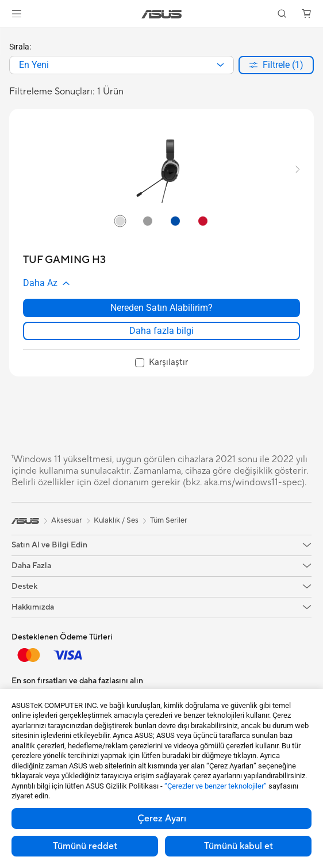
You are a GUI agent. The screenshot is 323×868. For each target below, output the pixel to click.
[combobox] (122, 65)
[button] (17, 14)
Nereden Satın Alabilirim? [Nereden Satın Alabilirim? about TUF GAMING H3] (161, 308)
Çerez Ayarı (162, 818)
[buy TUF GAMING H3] (64, 260)
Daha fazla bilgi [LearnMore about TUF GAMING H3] (161, 331)
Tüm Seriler (169, 520)
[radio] (120, 220)
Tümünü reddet (85, 846)
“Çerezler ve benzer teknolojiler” (216, 786)
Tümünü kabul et (239, 846)
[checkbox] (161, 363)
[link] (162, 14)
